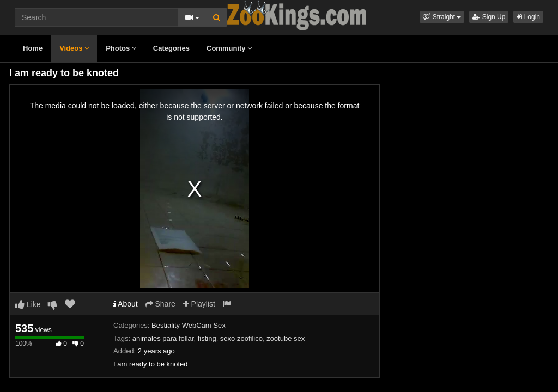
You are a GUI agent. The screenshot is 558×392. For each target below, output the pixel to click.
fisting (207, 338)
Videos (74, 48)
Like (28, 304)
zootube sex (286, 338)
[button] (442, 17)
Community (229, 48)
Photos (121, 48)
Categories (171, 48)
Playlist (199, 304)
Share (160, 304)
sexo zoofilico (241, 338)
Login (528, 17)
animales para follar (163, 338)
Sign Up (489, 17)
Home (33, 48)
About (126, 304)
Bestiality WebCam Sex (189, 325)
